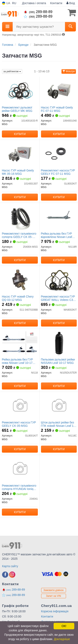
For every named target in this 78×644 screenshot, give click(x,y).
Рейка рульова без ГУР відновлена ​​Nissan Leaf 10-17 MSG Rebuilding (57, 235)
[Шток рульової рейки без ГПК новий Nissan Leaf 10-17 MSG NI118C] (59, 406)
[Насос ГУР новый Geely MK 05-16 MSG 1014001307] (20, 154)
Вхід (71, 3)
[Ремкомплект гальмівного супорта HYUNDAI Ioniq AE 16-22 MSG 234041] (20, 469)
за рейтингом (12, 71)
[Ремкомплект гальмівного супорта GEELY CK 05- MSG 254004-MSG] (20, 217)
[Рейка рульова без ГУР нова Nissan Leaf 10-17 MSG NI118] (20, 343)
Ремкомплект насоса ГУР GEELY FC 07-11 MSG (58, 172)
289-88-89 (38, 12)
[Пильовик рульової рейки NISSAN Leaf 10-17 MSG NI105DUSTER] (59, 343)
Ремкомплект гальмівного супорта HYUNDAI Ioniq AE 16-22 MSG (19, 487)
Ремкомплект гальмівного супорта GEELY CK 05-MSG (19, 235)
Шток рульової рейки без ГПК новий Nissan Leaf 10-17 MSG (59, 424)
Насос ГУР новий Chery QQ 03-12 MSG (18, 298)
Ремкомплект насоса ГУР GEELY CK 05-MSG (19, 424)
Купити (20, 134)
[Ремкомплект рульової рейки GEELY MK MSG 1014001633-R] (20, 91)
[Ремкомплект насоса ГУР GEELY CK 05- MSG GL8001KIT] (20, 406)
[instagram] (12, 575)
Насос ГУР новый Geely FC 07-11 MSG (57, 109)
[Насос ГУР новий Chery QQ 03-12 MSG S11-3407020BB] (20, 280)
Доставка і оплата (34, 3)
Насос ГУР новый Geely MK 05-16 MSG (18, 172)
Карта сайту (10, 566)
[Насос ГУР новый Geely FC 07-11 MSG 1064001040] (59, 91)
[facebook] (5, 575)
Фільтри (69, 71)
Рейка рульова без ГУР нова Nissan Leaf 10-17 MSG (17, 361)
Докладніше (62, 639)
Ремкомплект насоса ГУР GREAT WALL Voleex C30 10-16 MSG (58, 298)
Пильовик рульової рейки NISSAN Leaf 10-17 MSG (58, 361)
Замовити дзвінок (54, 590)
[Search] (70, 27)
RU (14, 3)
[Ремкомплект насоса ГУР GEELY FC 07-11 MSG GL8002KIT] (59, 154)
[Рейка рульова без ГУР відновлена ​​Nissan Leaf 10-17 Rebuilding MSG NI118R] (59, 217)
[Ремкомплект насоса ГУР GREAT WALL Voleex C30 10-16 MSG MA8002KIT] (59, 280)
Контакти (56, 3)
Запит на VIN (53, 596)
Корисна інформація (55, 611)
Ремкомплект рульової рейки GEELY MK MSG (17, 109)
